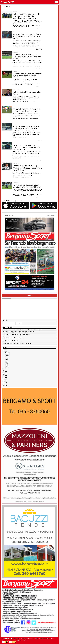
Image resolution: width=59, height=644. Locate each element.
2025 (6, 351)
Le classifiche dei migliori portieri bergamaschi (11, 340)
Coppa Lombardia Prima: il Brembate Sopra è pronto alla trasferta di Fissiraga (16, 336)
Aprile (6, 364)
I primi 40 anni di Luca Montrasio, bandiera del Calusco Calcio (14, 339)
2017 (6, 379)
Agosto (7, 358)
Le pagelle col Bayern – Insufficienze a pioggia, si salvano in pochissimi (15, 333)
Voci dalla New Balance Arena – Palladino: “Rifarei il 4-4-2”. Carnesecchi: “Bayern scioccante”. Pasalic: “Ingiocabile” (22, 330)
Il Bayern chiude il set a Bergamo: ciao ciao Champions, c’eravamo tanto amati (16, 334)
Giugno (7, 361)
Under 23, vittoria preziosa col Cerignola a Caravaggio (12, 342)
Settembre (7, 357)
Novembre (7, 354)
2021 (6, 373)
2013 (6, 384)
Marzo (6, 365)
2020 (6, 374)
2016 (6, 380)
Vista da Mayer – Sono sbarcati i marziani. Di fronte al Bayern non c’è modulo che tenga (18, 331)
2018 (6, 377)
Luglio (6, 360)
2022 (6, 372)
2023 (6, 370)
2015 (6, 381)
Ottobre (7, 355)
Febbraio (7, 366)
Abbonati (29, 296)
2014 (6, 383)
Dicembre (7, 353)
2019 (6, 376)
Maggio (7, 362)
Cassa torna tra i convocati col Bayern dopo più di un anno (13, 337)
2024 (6, 369)
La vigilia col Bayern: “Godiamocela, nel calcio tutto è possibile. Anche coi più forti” (17, 344)
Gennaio (7, 368)
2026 (6, 350)
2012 (6, 385)
